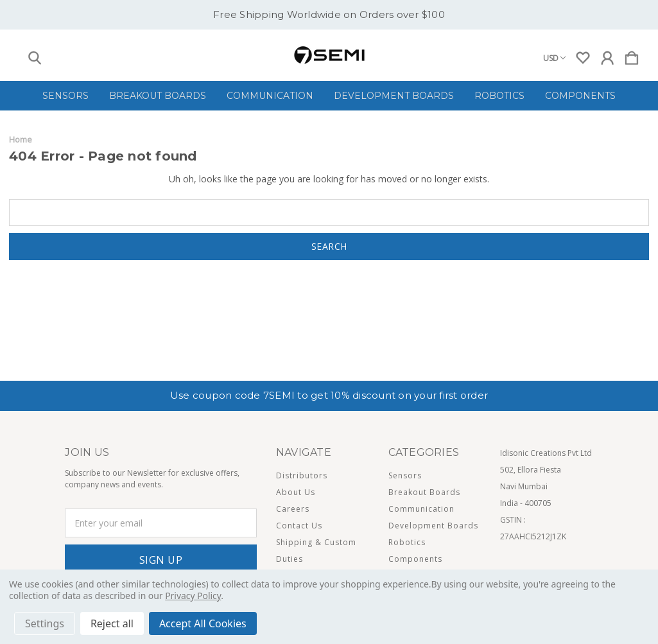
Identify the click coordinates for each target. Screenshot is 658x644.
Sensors (65, 96)
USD (554, 58)
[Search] (35, 55)
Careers (293, 509)
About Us (296, 492)
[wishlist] (583, 55)
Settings (45, 623)
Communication (270, 96)
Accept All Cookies (203, 623)
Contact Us (299, 526)
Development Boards (394, 96)
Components (580, 96)
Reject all (112, 623)
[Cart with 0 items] (632, 55)
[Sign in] (607, 55)
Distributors (302, 475)
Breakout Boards (158, 96)
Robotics (499, 96)
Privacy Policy (193, 596)
